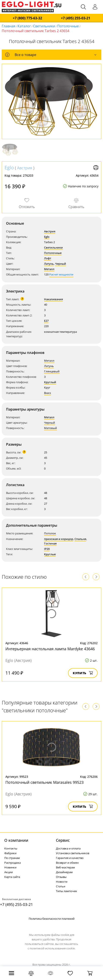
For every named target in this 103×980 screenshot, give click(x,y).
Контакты (11, 848)
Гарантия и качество (70, 858)
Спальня (80, 539)
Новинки (10, 867)
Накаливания (53, 299)
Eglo (9, 167)
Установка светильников (73, 853)
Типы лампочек (67, 891)
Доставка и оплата (68, 848)
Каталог (24, 26)
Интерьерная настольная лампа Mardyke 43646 (50, 649)
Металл (49, 269)
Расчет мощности (61, 274)
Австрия (25, 168)
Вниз (48, 393)
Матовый (51, 428)
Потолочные (68, 26)
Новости (62, 882)
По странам (12, 858)
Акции (9, 872)
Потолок (50, 533)
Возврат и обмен (67, 863)
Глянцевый (52, 371)
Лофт (48, 258)
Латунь (49, 264)
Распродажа (13, 863)
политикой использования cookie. (52, 948)
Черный (61, 264)
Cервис (63, 840)
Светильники (44, 26)
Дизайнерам (64, 872)
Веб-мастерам (65, 867)
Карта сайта (12, 877)
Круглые (50, 554)
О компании (16, 840)
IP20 (47, 549)
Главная (9, 26)
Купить (83, 673)
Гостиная (50, 543)
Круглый (50, 382)
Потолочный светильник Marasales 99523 (44, 782)
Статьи (61, 886)
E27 (46, 321)
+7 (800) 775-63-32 (27, 18)
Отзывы (61, 877)
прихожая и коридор (59, 539)
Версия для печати (96, 168)
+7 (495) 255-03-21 (76, 18)
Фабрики (10, 853)
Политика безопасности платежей (52, 919)
